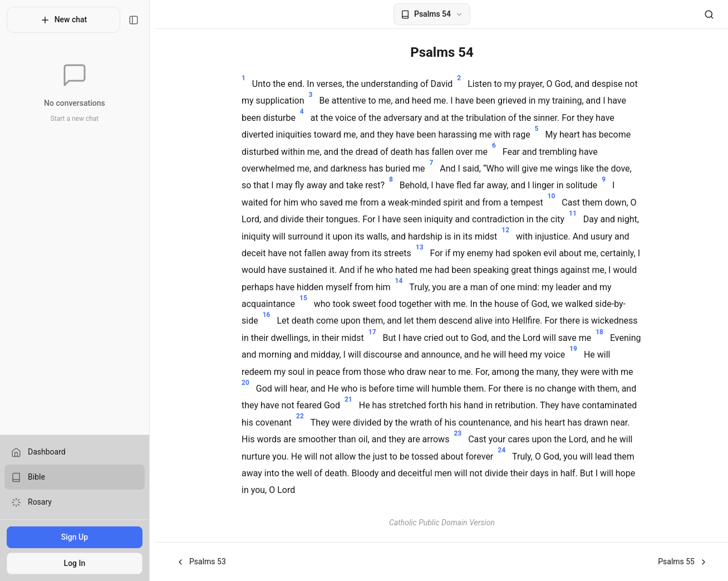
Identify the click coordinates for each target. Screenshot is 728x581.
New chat (67, 20)
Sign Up (77, 537)
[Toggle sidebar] (140, 20)
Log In (78, 563)
